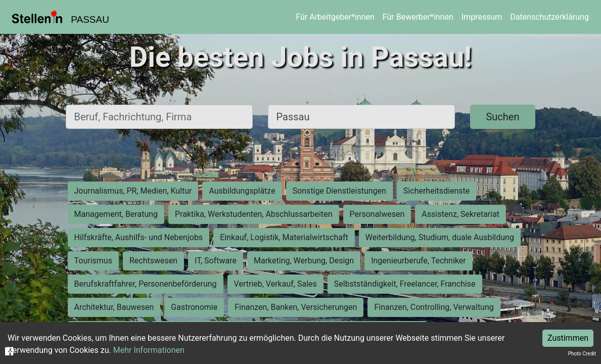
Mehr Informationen (149, 350)
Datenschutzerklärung (549, 17)
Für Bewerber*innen (418, 17)
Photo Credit (582, 354)
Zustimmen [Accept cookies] (568, 338)
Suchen (502, 117)
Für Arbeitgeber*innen (335, 17)
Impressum (482, 17)
